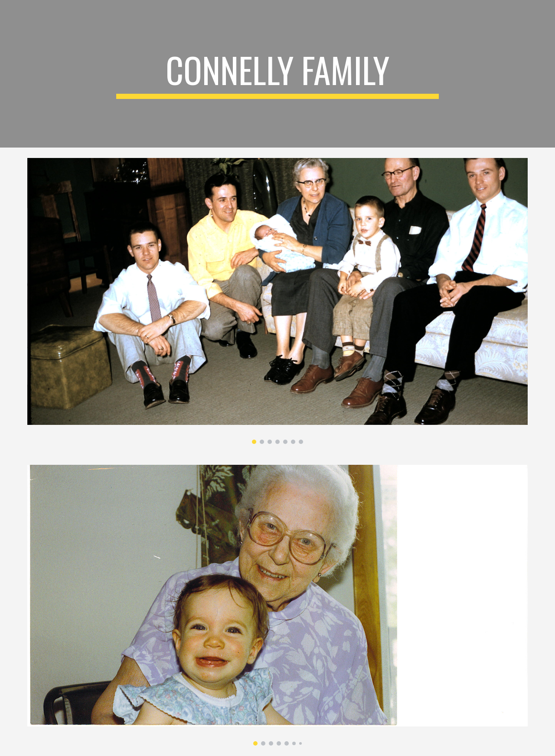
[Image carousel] (277, 301)
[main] (277, 74)
